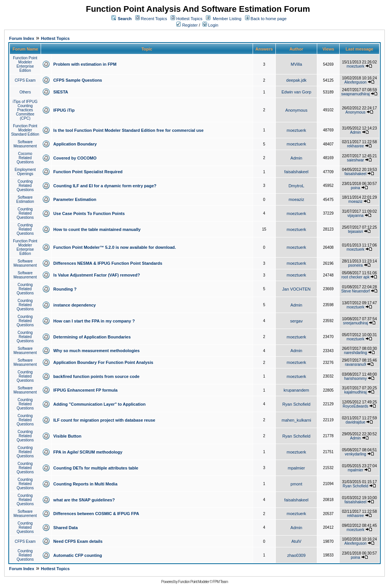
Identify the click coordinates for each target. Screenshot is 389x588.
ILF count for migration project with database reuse (104, 420)
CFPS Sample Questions (77, 80)
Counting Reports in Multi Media (85, 484)
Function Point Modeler (194, 582)
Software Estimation (25, 199)
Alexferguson (356, 82)
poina (355, 188)
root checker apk (356, 277)
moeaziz (296, 199)
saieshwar (355, 160)
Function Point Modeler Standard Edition (25, 130)
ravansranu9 (356, 364)
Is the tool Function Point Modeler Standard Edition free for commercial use (128, 130)
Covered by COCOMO (75, 158)
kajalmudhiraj (355, 392)
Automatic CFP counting (77, 555)
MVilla (296, 64)
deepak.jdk (296, 80)
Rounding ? (65, 289)
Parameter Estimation (75, 199)
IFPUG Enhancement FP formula (85, 390)
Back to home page (269, 19)
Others (25, 92)
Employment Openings (25, 172)
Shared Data (65, 528)
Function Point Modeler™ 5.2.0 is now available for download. (115, 247)
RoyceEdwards (355, 406)
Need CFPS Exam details (78, 541)
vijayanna (356, 216)
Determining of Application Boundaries (92, 337)
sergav (296, 321)
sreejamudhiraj (356, 323)
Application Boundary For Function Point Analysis (103, 362)
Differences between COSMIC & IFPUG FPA (96, 514)
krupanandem (296, 390)
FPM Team (220, 582)
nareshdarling (355, 353)
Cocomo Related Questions (25, 158)
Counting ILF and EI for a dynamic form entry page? (105, 186)
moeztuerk (355, 66)
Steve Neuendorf (355, 291)
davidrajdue (356, 422)
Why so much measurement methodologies (96, 351)
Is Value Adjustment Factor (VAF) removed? (96, 275)
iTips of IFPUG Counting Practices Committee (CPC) (25, 110)
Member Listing (227, 19)
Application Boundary (75, 144)
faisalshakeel (296, 172)
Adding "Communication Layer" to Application (99, 404)
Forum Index (22, 38)
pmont (296, 484)
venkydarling (356, 454)
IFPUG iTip (64, 110)
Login (210, 25)
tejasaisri (355, 232)
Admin (356, 132)
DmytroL (296, 186)
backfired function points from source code (96, 376)
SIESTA (61, 92)
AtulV (296, 541)
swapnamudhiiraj (355, 94)
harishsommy (355, 379)
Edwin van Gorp (296, 92)
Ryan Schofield (296, 404)
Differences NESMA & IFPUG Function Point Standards (108, 263)
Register (187, 25)
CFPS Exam (25, 80)
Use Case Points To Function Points (89, 213)
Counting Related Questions (25, 186)
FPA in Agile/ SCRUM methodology (88, 452)
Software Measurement (25, 144)
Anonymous (296, 110)
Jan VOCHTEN (296, 289)
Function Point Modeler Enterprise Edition (25, 64)
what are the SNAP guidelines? (84, 500)
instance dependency (74, 305)
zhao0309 (296, 555)
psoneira (356, 265)
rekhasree (355, 146)
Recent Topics (154, 19)
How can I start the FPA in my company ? (94, 321)
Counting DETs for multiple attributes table (96, 468)
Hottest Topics (189, 19)
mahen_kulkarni (296, 420)
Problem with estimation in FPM (85, 64)
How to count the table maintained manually (97, 229)
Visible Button (67, 436)
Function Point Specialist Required (88, 172)
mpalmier (296, 468)
